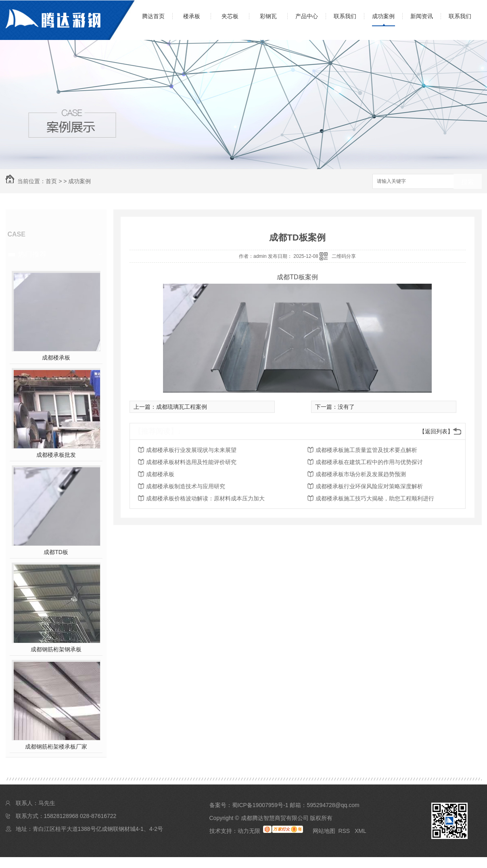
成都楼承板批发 (56, 455)
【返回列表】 (436, 431)
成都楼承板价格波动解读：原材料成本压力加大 (205, 498)
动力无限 (249, 831)
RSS (345, 831)
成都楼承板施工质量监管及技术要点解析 (366, 450)
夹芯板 (230, 16)
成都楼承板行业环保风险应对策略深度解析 (369, 486)
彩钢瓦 (268, 16)
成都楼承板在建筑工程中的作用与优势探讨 (369, 462)
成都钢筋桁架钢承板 (56, 649)
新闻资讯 (422, 16)
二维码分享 (344, 256)
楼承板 (192, 16)
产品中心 (307, 16)
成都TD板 (56, 552)
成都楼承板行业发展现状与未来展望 (191, 450)
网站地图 (324, 831)
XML (361, 831)
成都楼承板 (56, 358)
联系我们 (345, 16)
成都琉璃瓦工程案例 (182, 407)
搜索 (468, 182)
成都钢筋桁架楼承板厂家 (56, 747)
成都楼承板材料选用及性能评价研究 (191, 462)
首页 (51, 181)
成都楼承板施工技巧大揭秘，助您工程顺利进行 (375, 498)
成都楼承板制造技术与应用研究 (186, 486)
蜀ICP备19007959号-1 (260, 805)
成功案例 (383, 16)
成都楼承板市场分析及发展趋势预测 (361, 474)
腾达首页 (153, 16)
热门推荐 (32, 254)
